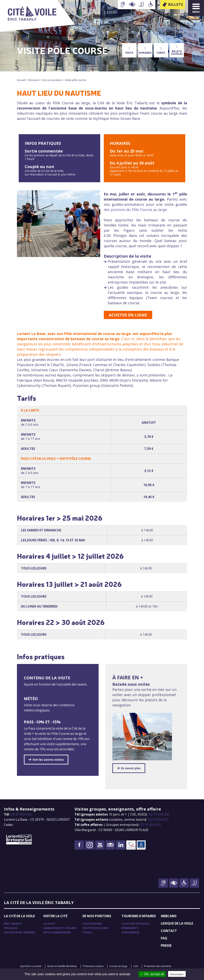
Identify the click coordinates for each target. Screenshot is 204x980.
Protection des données (158, 966)
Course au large (118, 966)
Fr (175, 15)
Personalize (177, 974)
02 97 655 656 (22, 814)
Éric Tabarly (13, 924)
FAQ (164, 938)
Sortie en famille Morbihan (62, 966)
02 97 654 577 (158, 819)
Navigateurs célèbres (20, 932)
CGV (136, 966)
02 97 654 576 (151, 825)
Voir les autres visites (48, 760)
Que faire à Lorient (31, 966)
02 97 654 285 (159, 814)
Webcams (169, 916)
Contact (169, 931)
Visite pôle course (96, 928)
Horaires (145, 51)
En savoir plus (131, 768)
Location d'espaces (135, 924)
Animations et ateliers (60, 928)
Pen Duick (11, 928)
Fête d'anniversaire (57, 932)
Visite (129, 51)
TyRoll (87, 932)
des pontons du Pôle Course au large (135, 210)
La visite (49, 924)
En (182, 15)
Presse (166, 946)
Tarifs (161, 51)
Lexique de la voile (177, 923)
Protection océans (93, 966)
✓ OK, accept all (152, 974)
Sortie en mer (92, 924)
